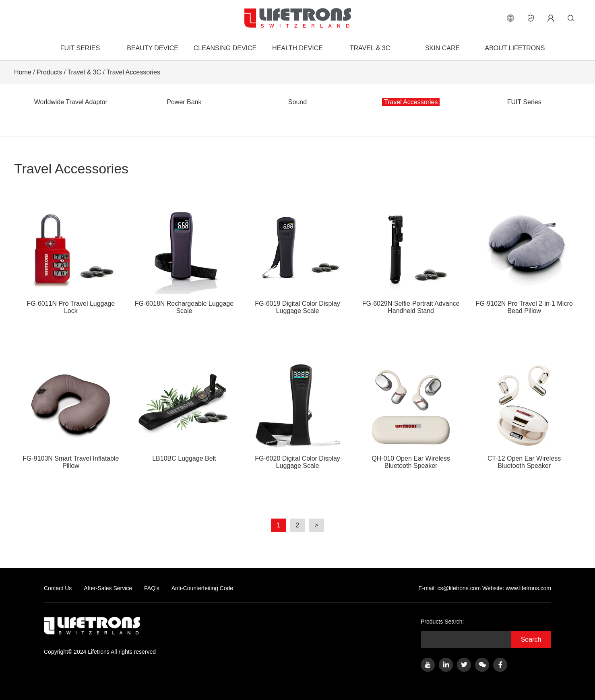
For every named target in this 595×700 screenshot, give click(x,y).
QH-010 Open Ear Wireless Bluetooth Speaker (411, 415)
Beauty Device (153, 48)
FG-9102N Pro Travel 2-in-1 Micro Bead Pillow (524, 260)
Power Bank (184, 102)
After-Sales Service (108, 588)
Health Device (297, 48)
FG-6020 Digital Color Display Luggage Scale (297, 415)
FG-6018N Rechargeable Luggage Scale (184, 260)
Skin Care (442, 48)
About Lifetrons (515, 48)
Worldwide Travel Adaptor (71, 102)
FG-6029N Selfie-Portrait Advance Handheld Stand (411, 260)
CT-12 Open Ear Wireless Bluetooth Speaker (524, 415)
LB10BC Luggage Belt (184, 411)
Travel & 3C (370, 48)
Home (23, 72)
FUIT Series (80, 48)
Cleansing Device (225, 48)
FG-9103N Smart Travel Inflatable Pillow (71, 415)
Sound (297, 102)
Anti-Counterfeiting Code (202, 588)
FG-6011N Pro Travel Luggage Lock (71, 260)
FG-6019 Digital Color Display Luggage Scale (297, 260)
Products (49, 72)
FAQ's (152, 588)
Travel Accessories (133, 72)
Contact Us (58, 588)
